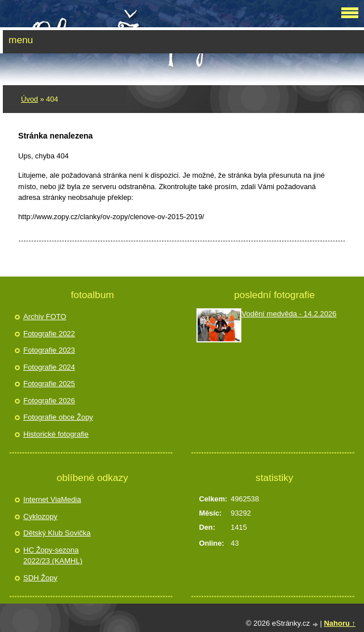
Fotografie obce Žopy (58, 417)
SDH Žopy (40, 578)
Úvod (30, 99)
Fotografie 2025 (49, 384)
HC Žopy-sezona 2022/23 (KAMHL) (53, 556)
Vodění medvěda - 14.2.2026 (289, 314)
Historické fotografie (56, 434)
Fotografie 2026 (49, 401)
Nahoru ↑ (340, 623)
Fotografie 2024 (49, 367)
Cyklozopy (40, 516)
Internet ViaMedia (52, 499)
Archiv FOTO (45, 317)
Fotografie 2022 (49, 334)
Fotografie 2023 (49, 350)
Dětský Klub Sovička (57, 533)
